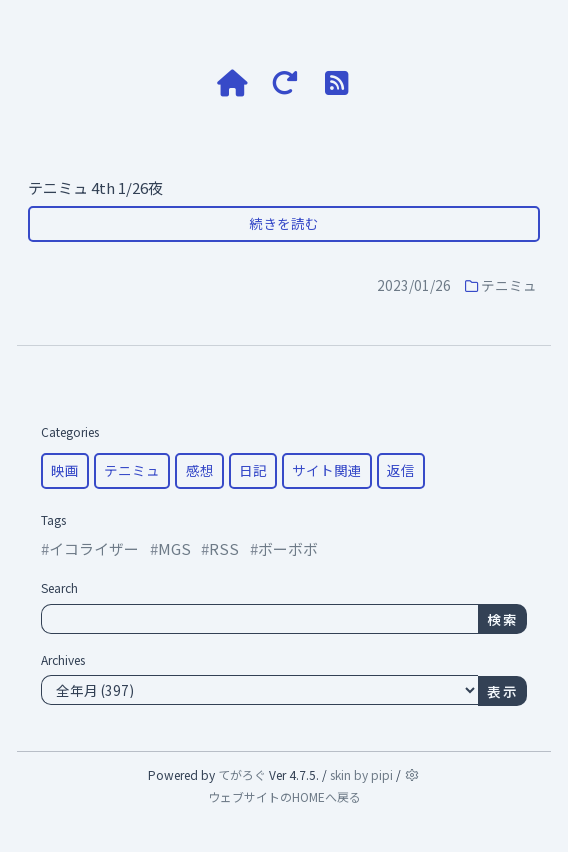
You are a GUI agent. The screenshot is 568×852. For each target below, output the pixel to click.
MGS (174, 548)
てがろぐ (242, 774)
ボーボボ (288, 548)
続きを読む (284, 223)
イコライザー (94, 548)
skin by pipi (361, 774)
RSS (224, 548)
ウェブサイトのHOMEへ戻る (284, 796)
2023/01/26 (414, 285)
